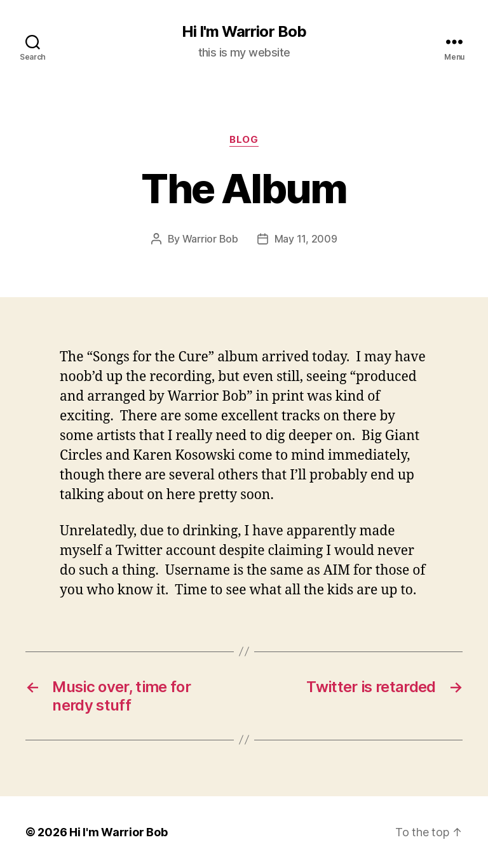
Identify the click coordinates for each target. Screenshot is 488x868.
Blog (244, 140)
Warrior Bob (210, 239)
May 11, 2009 (306, 239)
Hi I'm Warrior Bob (244, 32)
